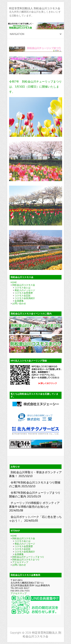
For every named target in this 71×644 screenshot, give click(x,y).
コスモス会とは (23, 288)
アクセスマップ (20, 562)
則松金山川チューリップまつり (28, 557)
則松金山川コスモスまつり (26, 559)
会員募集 (19, 301)
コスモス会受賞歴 (24, 293)
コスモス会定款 (23, 295)
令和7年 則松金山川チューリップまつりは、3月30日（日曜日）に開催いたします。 (35, 87)
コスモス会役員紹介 (25, 298)
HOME (14, 282)
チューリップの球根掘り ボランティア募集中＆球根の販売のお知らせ (34, 505)
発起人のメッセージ (25, 290)
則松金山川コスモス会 (24, 285)
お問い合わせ (19, 303)
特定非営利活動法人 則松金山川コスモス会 (35, 8)
